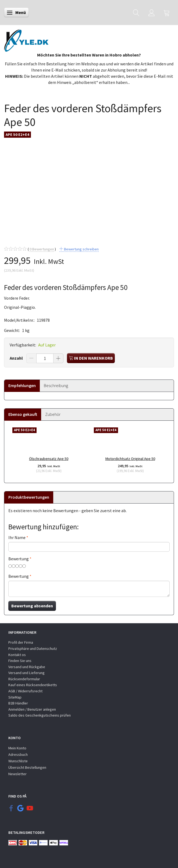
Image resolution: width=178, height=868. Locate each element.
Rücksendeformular (24, 679)
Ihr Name (17, 537)
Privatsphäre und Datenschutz (33, 649)
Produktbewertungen (29, 497)
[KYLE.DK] (26, 39)
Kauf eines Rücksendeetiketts (33, 685)
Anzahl (17, 358)
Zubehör (53, 414)
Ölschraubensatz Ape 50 (49, 459)
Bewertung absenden (32, 606)
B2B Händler (18, 703)
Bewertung (19, 559)
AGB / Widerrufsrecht (25, 691)
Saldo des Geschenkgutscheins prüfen (40, 715)
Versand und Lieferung (26, 673)
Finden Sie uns (20, 661)
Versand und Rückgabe (27, 667)
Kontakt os (17, 655)
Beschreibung (56, 385)
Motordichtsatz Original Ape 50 (130, 459)
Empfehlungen (22, 385)
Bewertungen (42, 249)
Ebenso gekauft (23, 414)
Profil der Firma (21, 642)
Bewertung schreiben (81, 249)
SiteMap (15, 697)
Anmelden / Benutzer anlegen (32, 709)
